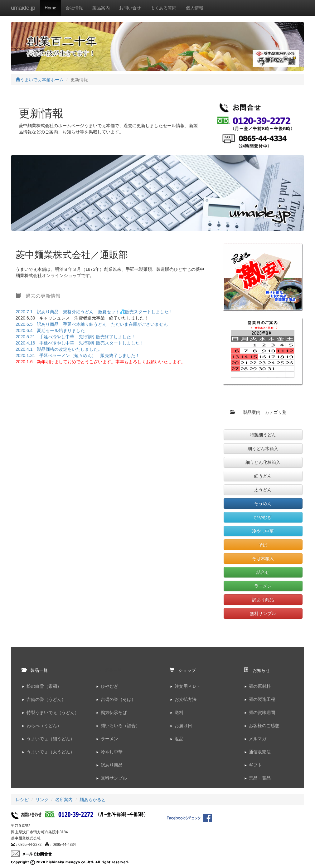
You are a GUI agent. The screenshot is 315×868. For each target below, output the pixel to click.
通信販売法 (260, 752)
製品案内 (101, 8)
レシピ (22, 800)
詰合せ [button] (263, 572)
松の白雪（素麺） (44, 686)
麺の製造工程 (262, 699)
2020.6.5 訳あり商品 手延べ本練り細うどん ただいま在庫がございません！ (94, 324)
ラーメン (109, 739)
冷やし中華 (112, 752)
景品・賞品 (260, 778)
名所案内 (64, 800)
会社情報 (74, 8)
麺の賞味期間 (262, 712)
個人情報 (195, 8)
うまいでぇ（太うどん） (51, 752)
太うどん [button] (263, 490)
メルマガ (258, 739)
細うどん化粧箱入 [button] (263, 462)
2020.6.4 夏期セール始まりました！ (53, 330)
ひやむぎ (109, 686)
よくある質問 (163, 8)
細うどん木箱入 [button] (263, 449)
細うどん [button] (263, 476)
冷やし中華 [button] (263, 531)
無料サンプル (114, 778)
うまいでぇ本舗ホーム (40, 80)
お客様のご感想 (264, 726)
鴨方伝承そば (114, 712)
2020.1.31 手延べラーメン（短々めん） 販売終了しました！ (78, 355)
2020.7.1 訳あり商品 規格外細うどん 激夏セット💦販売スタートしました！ (94, 312)
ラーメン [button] (263, 586)
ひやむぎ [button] (263, 517)
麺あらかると (93, 800)
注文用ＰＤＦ (188, 686)
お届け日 (183, 726)
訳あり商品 (112, 765)
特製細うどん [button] (263, 435)
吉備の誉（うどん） (46, 699)
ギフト (255, 765)
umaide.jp (23, 8)
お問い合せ (130, 8)
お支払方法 (186, 699)
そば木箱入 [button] (263, 558)
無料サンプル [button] (263, 613)
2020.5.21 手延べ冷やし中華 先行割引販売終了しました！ (75, 337)
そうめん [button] (263, 503)
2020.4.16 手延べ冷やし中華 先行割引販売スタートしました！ (80, 343)
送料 (179, 712)
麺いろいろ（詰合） (120, 726)
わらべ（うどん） (44, 726)
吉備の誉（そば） (118, 699)
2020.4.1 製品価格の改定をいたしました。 (59, 349)
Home (50, 8)
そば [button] (263, 545)
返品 (179, 739)
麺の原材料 (260, 686)
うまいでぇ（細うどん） (51, 739)
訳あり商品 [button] (263, 600)
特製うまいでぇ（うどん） (53, 712)
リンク (42, 800)
